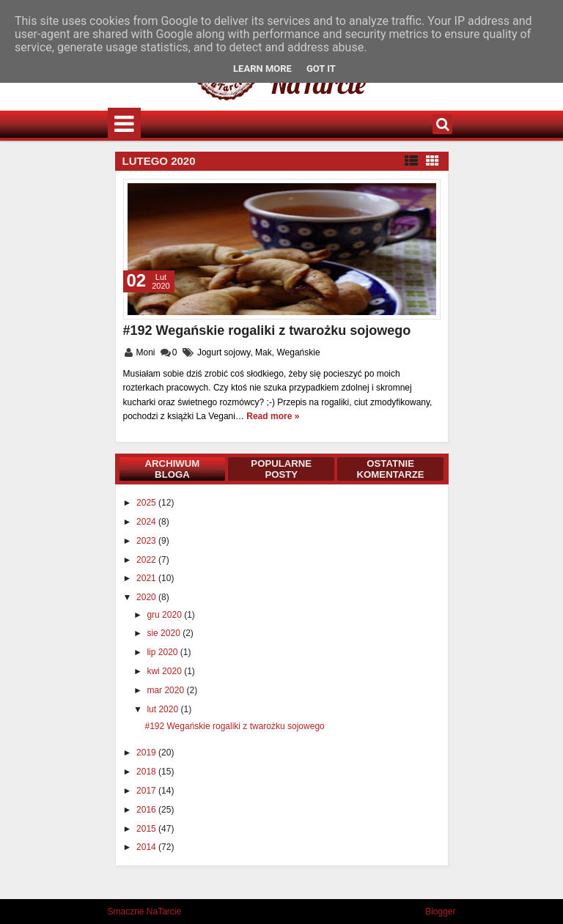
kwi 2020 (165, 671)
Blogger (440, 912)
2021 (147, 578)
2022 (147, 560)
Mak (264, 352)
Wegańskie (298, 352)
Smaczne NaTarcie (145, 912)
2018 (147, 772)
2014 (147, 847)
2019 (147, 753)
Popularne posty (281, 469)
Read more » (273, 416)
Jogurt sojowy (224, 352)
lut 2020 (163, 709)
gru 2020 (165, 615)
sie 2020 (165, 633)
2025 (147, 503)
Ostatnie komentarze (391, 469)
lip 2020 (163, 652)
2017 (147, 791)
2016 (147, 810)
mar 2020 (166, 690)
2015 (147, 829)
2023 (147, 541)
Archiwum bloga (173, 469)
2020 (147, 597)
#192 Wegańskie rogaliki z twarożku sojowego (267, 330)
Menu (124, 124)
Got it (321, 69)
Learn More (262, 69)
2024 (147, 522)
